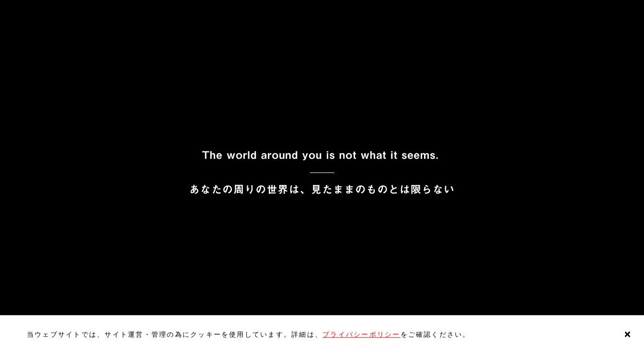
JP (9, 9)
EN (31, 9)
